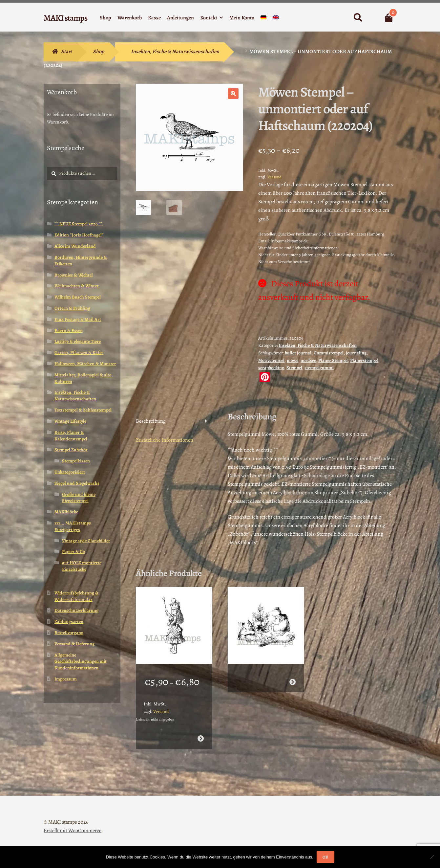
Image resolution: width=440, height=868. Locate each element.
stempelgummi (319, 368)
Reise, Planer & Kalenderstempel (71, 436)
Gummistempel (329, 353)
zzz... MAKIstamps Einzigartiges (73, 526)
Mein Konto (242, 18)
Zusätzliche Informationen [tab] (165, 440)
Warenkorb (130, 18)
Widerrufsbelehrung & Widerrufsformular (76, 596)
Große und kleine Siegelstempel (79, 498)
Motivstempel (271, 360)
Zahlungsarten (69, 622)
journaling (356, 353)
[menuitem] (263, 19)
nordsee (308, 360)
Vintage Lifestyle (70, 421)
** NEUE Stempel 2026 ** (79, 224)
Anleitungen (180, 18)
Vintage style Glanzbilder (86, 541)
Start (66, 52)
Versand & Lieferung (74, 644)
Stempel (294, 368)
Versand (274, 177)
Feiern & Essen (69, 331)
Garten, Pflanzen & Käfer (79, 353)
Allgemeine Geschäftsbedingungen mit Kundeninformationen (81, 662)
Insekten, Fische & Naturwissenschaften (175, 52)
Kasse (154, 18)
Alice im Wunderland (75, 246)
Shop (105, 18)
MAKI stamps (65, 18)
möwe (293, 360)
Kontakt (209, 18)
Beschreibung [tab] (151, 421)
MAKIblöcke (66, 512)
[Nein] (432, 857)
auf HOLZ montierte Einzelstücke (82, 566)
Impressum (66, 679)
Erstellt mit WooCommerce (73, 830)
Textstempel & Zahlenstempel (83, 410)
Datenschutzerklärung (76, 610)
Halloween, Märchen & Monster (85, 364)
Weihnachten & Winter (77, 286)
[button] (233, 94)
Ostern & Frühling (72, 308)
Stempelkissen (76, 461)
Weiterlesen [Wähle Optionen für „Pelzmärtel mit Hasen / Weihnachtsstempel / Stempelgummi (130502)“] (293, 682)
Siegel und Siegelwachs (77, 483)
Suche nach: (357, 18)
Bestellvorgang (69, 633)
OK (325, 857)
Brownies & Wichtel (74, 275)
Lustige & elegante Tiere (78, 341)
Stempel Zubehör (71, 450)
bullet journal (298, 353)
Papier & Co (73, 552)
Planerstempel (364, 360)
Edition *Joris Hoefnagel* (79, 235)
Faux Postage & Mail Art (78, 319)
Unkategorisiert (70, 472)
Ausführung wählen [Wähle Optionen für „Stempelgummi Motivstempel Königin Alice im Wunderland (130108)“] (201, 738)
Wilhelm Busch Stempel (78, 297)
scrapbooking (271, 368)
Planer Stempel (333, 360)
